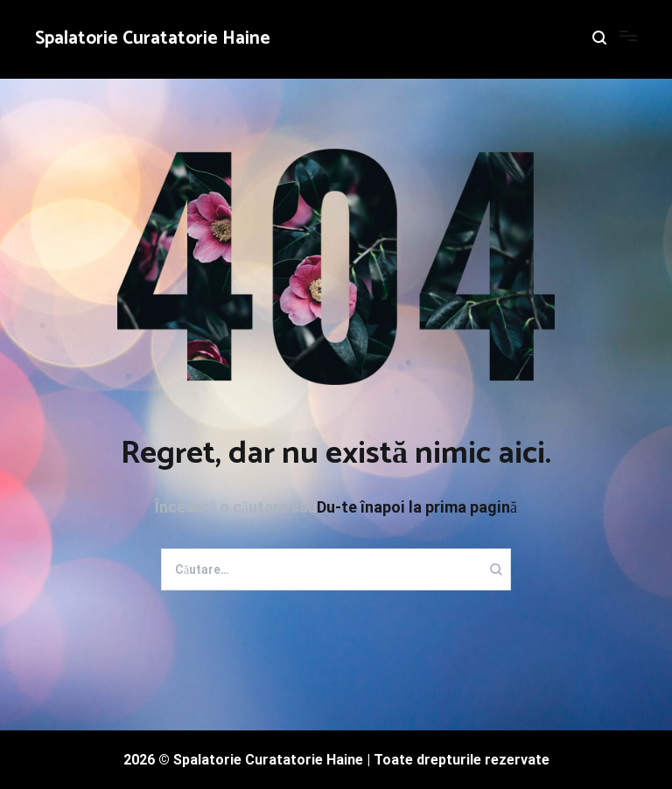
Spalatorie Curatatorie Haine (153, 38)
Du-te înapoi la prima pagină (417, 507)
